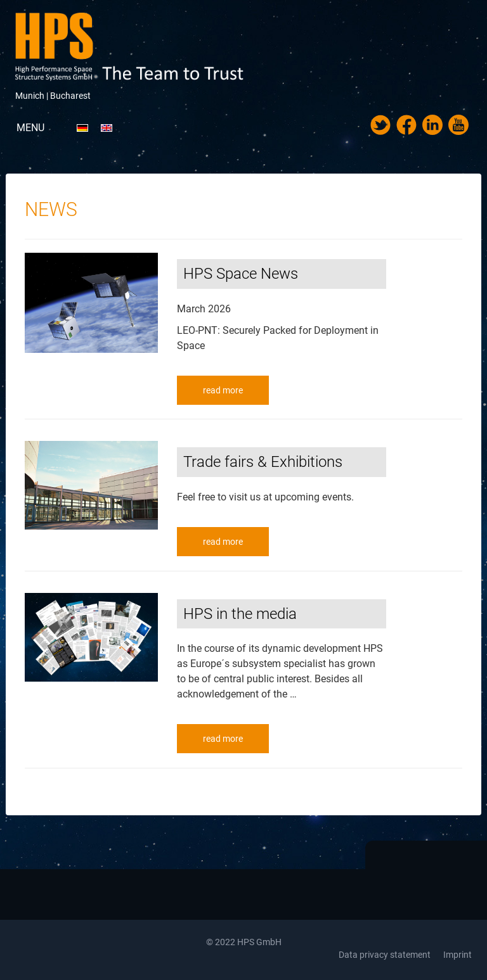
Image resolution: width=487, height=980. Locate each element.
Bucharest (70, 96)
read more (223, 390)
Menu (30, 128)
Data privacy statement (385, 955)
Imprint (458, 955)
